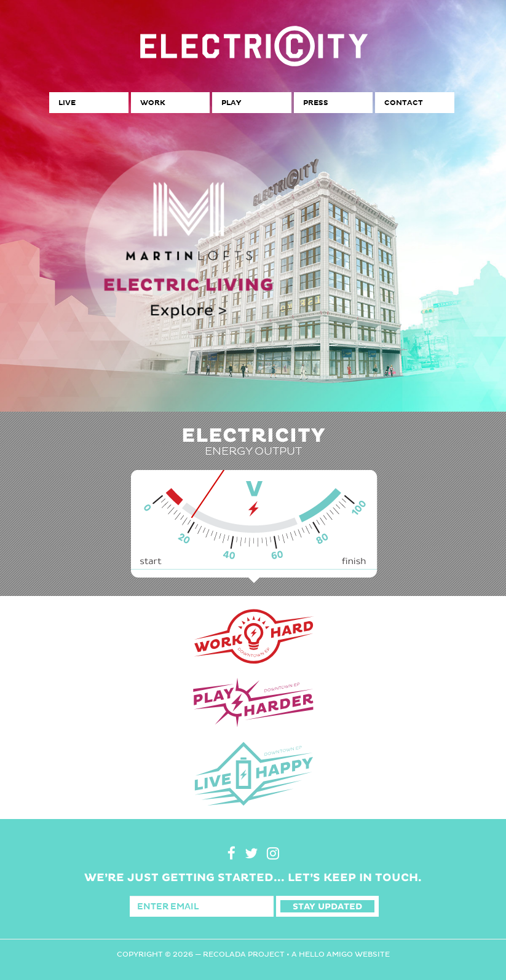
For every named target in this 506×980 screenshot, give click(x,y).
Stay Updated (327, 906)
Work (152, 103)
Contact (404, 103)
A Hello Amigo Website (341, 954)
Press (316, 103)
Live (67, 103)
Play (231, 103)
